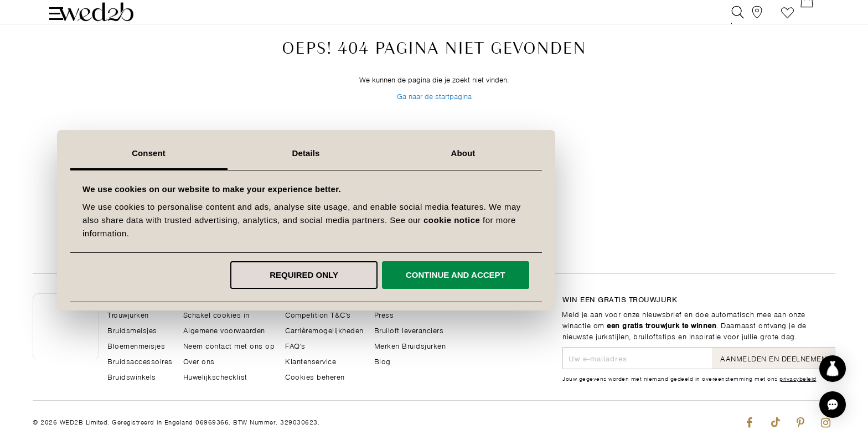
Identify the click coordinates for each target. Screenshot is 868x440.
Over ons (199, 361)
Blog (383, 361)
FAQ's (295, 345)
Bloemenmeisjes (136, 345)
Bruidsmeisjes (132, 330)
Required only (432, 275)
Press (384, 314)
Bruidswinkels (132, 376)
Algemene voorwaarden (224, 330)
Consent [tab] (277, 153)
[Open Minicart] (812, 19)
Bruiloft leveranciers (409, 330)
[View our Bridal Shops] (763, 19)
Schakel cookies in (216, 314)
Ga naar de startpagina (434, 121)
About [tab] (591, 153)
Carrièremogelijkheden (324, 330)
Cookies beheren (315, 376)
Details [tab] (434, 153)
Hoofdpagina (130, 299)
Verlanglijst (787, 19)
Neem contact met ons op (229, 345)
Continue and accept (583, 275)
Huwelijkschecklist (215, 376)
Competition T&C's (318, 314)
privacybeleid (798, 378)
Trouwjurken (128, 314)
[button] (833, 405)
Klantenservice (311, 361)
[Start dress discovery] (833, 369)
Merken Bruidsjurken (410, 345)
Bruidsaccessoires (140, 361)
